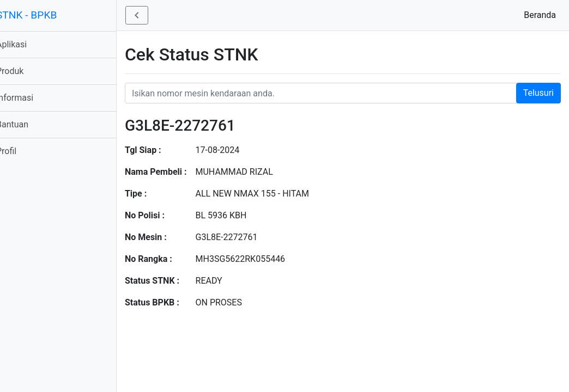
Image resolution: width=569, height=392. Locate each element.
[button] (152, 15)
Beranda (542, 14)
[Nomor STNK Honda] (350, 93)
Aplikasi (26, 44)
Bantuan (27, 124)
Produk (25, 71)
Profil (21, 151)
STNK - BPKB (41, 15)
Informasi (29, 98)
